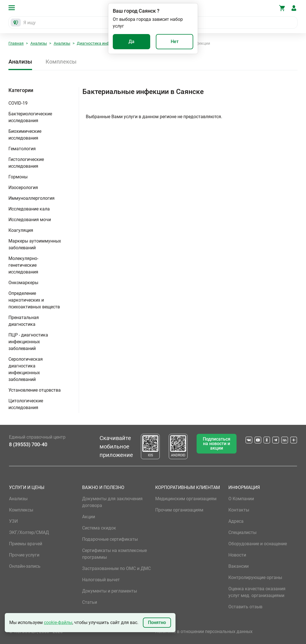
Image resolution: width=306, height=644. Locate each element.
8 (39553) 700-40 (28, 444)
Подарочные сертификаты (110, 539)
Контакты (239, 510)
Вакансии (238, 566)
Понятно (157, 622)
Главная (16, 43)
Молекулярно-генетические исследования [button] (23, 265)
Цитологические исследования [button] (26, 404)
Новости (237, 555)
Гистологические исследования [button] (26, 163)
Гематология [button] (22, 149)
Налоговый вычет (101, 580)
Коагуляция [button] (21, 230)
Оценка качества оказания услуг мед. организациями (257, 592)
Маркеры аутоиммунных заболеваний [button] (35, 244)
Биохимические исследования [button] (25, 135)
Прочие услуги (24, 555)
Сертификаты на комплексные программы (114, 554)
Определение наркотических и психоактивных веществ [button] (34, 300)
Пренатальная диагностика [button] (24, 321)
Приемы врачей (26, 544)
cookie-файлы (58, 622)
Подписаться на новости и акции (217, 444)
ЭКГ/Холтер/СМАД (29, 532)
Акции (89, 517)
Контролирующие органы (255, 577)
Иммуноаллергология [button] (31, 198)
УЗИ (13, 521)
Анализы (39, 43)
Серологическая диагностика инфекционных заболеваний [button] (26, 369)
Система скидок (99, 528)
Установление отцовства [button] (35, 390)
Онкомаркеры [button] (23, 283)
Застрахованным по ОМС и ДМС (116, 568)
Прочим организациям (179, 510)
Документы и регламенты (110, 591)
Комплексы (61, 62)
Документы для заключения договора (112, 502)
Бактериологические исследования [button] (30, 117)
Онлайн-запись (25, 566)
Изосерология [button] (23, 188)
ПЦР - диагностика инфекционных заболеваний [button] (28, 342)
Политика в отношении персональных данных (204, 631)
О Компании (241, 499)
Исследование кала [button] (29, 209)
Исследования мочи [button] (30, 220)
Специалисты (242, 532)
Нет (175, 41)
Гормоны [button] (18, 177)
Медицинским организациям (186, 499)
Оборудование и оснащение (258, 544)
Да (131, 41)
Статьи (90, 602)
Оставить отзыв (245, 607)
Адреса (236, 521)
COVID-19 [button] (18, 103)
